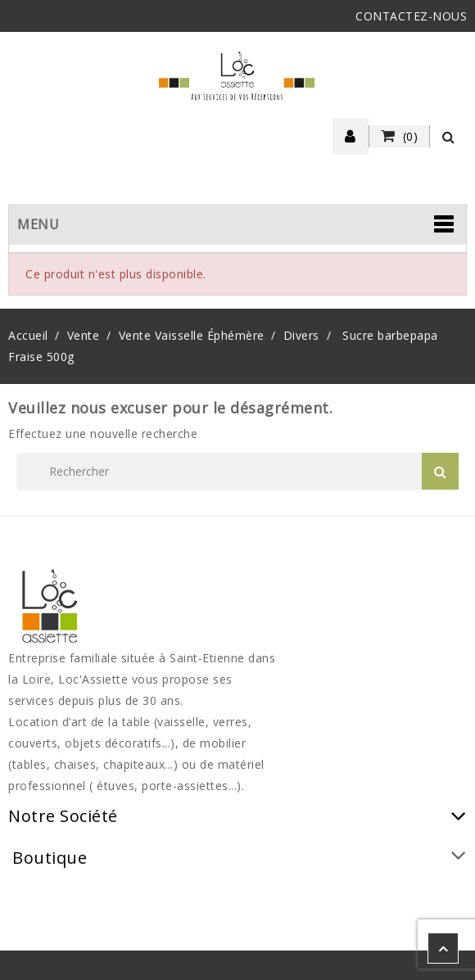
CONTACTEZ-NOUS (411, 16)
